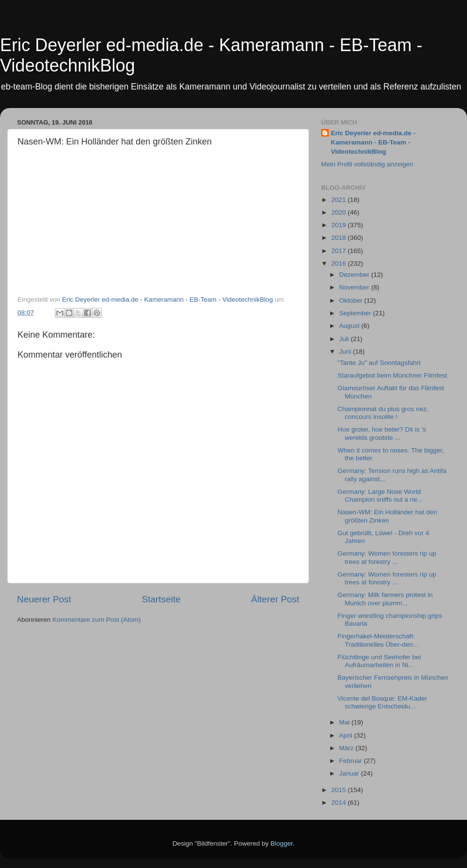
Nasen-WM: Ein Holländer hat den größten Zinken (387, 516)
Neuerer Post (44, 599)
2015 (340, 790)
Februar (351, 761)
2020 (340, 212)
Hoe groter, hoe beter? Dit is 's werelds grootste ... (382, 433)
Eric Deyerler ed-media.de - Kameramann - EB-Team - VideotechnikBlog (373, 142)
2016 (340, 263)
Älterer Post (275, 599)
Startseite (161, 599)
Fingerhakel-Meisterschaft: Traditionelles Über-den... (378, 640)
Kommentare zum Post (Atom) (97, 620)
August (350, 326)
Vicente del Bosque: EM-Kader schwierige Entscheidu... (382, 702)
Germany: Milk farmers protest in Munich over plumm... (385, 599)
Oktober (352, 300)
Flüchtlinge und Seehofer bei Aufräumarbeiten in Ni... (379, 661)
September (356, 313)
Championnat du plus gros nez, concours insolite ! (383, 413)
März (347, 748)
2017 (340, 251)
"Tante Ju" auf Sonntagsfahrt (379, 363)
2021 (340, 200)
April (347, 735)
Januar (350, 773)
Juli (345, 339)
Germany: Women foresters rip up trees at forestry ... (387, 557)
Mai (345, 722)
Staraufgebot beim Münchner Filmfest (392, 375)
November (355, 287)
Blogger (282, 843)
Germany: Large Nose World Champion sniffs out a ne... (380, 496)
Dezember (355, 275)
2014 (340, 803)
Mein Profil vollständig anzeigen (367, 164)
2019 (340, 225)
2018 (340, 238)
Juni (346, 352)
